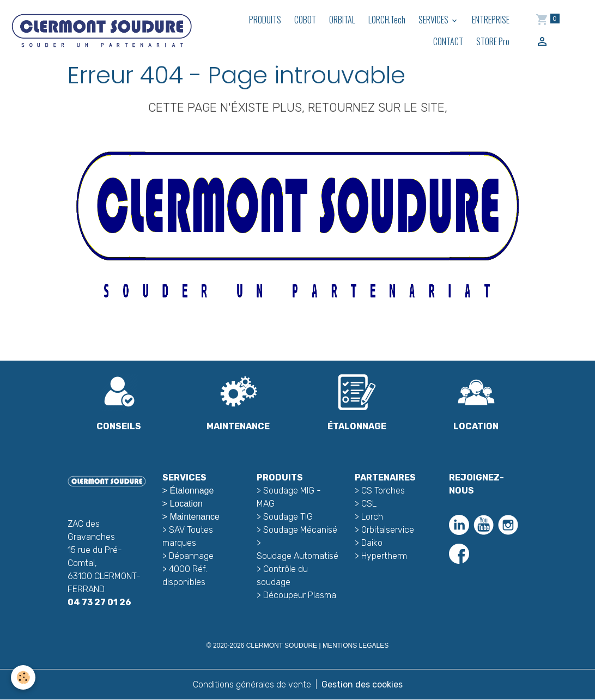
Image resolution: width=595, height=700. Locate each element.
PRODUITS (265, 20)
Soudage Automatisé (297, 556)
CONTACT (448, 41)
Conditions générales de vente (252, 684)
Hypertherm (384, 556)
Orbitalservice (387, 530)
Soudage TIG (288, 517)
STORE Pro (493, 41)
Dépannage (191, 556)
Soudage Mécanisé (300, 530)
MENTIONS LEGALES (356, 646)
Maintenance (195, 517)
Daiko (372, 543)
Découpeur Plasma (300, 595)
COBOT (305, 20)
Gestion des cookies (362, 684)
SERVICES (434, 20)
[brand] (101, 30)
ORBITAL (342, 20)
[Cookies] (23, 677)
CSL (369, 504)
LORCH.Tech (387, 20)
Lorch (372, 517)
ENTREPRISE (491, 20)
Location (186, 504)
